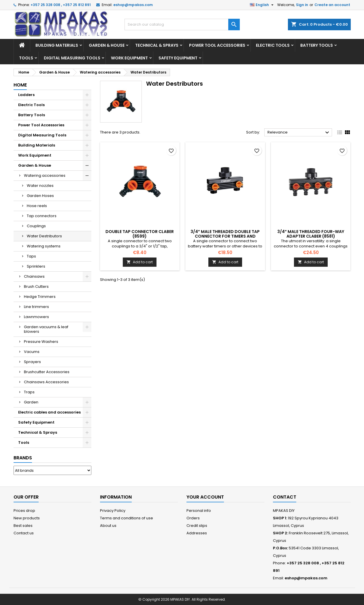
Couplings (36, 226)
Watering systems (44, 246)
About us (108, 526)
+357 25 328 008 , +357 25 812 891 (61, 5)
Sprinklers (36, 266)
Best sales (23, 526)
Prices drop (24, 511)
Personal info (199, 511)
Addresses (197, 533)
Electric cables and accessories (49, 412)
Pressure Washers (41, 342)
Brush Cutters (36, 286)
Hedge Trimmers (40, 297)
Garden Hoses (40, 196)
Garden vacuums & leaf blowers (46, 329)
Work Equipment (129, 58)
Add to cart (140, 262)
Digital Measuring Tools (72, 58)
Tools (26, 58)
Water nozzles (40, 186)
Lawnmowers (36, 317)
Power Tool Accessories (217, 45)
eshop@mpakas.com (133, 5)
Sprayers (32, 362)
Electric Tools (273, 45)
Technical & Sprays (157, 45)
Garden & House (107, 45)
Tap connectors (42, 216)
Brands (23, 458)
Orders (193, 518)
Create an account (332, 5)
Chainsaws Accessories (46, 382)
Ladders (26, 95)
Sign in (302, 5)
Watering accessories (45, 175)
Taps (31, 256)
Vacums (32, 352)
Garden (31, 402)
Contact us (24, 533)
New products (27, 518)
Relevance (299, 133)
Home (20, 85)
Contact (285, 497)
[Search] (182, 25)
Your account (205, 497)
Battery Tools (317, 45)
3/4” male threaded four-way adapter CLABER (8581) (311, 234)
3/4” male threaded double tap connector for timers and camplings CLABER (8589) (225, 236)
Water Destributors (44, 236)
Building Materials (57, 45)
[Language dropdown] (262, 5)
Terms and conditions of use (127, 518)
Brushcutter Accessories (47, 372)
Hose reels (37, 206)
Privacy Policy (113, 511)
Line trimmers (36, 307)
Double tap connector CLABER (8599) (140, 234)
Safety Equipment (178, 58)
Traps (29, 392)
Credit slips (197, 526)
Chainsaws (34, 276)
